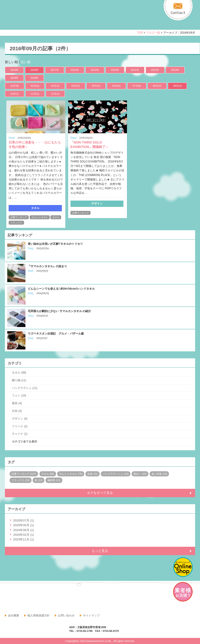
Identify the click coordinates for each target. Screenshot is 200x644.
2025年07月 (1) (23, 520)
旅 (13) (39, 480)
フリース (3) (20, 426)
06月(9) (116, 86)
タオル (56, 217)
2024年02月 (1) (23, 535)
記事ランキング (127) (24, 474)
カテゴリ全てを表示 (25, 442)
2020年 (115, 70)
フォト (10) (19, 396)
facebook (9, 597)
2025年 (34, 78)
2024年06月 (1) (23, 530)
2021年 (135, 70)
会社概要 (14, 615)
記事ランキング (19, 217)
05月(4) (96, 86)
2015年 (14, 70)
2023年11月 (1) (23, 539)
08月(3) (157, 86)
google (19, 597)
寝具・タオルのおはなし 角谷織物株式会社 (46, 19)
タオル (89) (48, 474)
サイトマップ (91, 615)
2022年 (155, 70)
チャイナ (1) (20, 434)
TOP (140, 33)
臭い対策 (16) (159, 474)
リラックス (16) (21, 480)
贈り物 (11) (19, 380)
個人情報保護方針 (39, 615)
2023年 (175, 70)
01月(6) (14, 86)
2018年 (75, 70)
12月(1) (55, 94)
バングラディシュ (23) (116, 474)
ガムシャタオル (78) (71, 474)
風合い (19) (140, 474)
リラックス (16, 223)
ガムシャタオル (40, 217)
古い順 (26, 62)
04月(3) (76, 86)
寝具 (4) (17, 403)
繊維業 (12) (54, 480)
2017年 (54, 70)
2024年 (14, 78)
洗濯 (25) (93, 474)
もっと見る (100, 551)
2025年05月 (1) (23, 525)
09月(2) (177, 86)
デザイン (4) (20, 419)
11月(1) (35, 94)
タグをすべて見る (100, 493)
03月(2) (55, 86)
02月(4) (35, 86)
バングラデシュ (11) (25, 388)
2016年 (34, 70)
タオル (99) (19, 373)
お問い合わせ (66, 615)
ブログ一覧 (153, 33)
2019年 (95, 70)
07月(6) (137, 86)
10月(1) (14, 94)
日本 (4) (17, 411)
